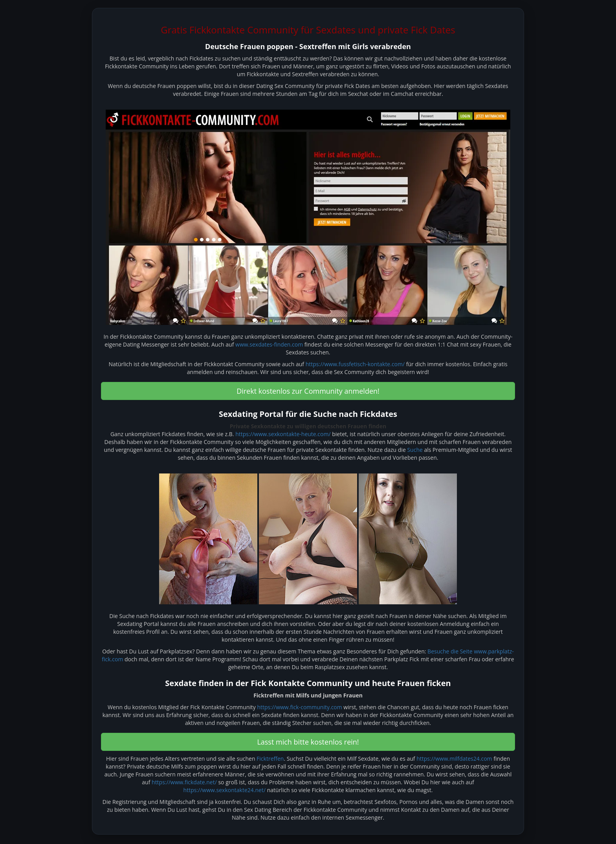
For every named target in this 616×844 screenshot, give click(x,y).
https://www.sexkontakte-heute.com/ (283, 434)
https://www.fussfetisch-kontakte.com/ (355, 364)
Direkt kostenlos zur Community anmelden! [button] (308, 391)
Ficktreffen (270, 759)
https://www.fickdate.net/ (184, 782)
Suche (415, 450)
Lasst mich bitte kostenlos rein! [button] (308, 742)
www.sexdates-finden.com (269, 344)
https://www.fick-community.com (299, 707)
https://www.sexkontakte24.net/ (225, 790)
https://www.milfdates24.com (454, 759)
